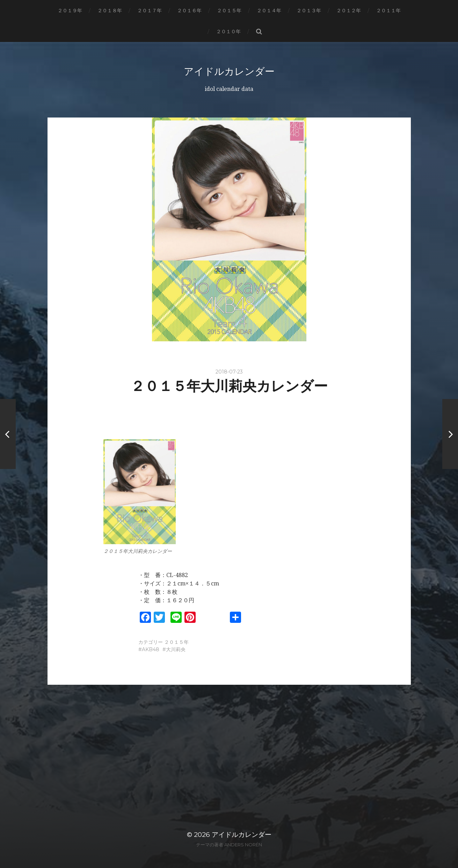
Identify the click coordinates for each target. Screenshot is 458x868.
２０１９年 (70, 10)
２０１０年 (228, 31)
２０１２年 (349, 10)
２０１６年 (189, 10)
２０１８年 (110, 10)
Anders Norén (243, 845)
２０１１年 (388, 10)
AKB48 (151, 649)
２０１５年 (229, 10)
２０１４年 (269, 10)
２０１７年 (150, 10)
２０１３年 (309, 10)
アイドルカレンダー (229, 71)
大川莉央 (176, 649)
